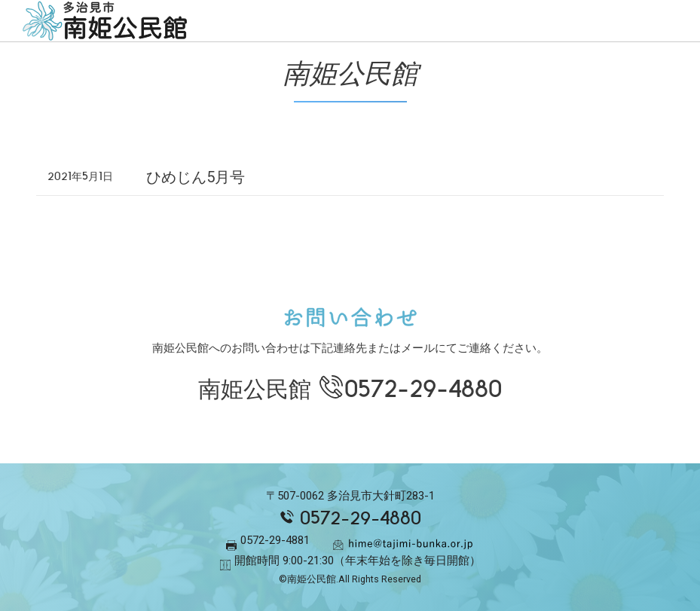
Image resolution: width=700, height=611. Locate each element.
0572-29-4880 (423, 389)
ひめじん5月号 (196, 177)
